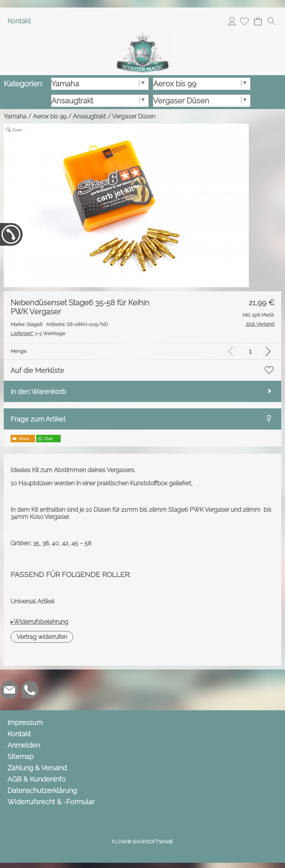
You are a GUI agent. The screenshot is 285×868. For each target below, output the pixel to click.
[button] (271, 21)
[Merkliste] (244, 21)
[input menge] (250, 351)
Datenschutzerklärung (42, 790)
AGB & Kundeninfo (37, 779)
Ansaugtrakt (89, 116)
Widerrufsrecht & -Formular (51, 802)
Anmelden (232, 21)
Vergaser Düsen (134, 116)
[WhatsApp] (30, 690)
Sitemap (21, 756)
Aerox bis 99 (50, 116)
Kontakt (19, 21)
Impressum (25, 723)
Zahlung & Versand (37, 768)
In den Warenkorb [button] (38, 392)
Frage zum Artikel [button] (38, 419)
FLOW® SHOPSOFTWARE (142, 842)
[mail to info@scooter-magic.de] (9, 690)
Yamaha (15, 116)
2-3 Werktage (38, 333)
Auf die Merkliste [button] (37, 370)
